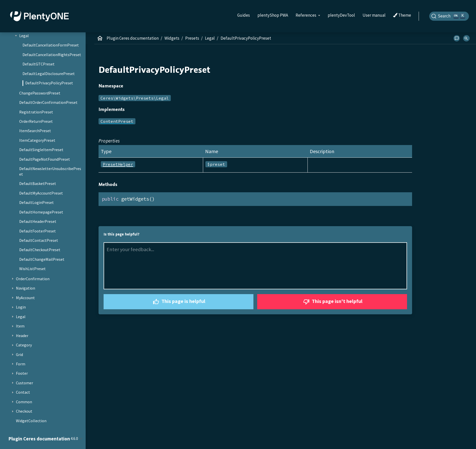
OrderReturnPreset (36, 121)
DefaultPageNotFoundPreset (45, 159)
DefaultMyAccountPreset (41, 193)
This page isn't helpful (332, 302)
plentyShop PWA (273, 15)
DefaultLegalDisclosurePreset (49, 74)
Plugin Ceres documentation (133, 38)
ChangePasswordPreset (40, 93)
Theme (402, 15)
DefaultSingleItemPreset (41, 150)
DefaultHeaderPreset (38, 221)
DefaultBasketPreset (38, 183)
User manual (374, 15)
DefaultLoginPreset (37, 202)
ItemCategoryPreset (37, 140)
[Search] (449, 16)
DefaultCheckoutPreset (40, 250)
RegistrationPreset (36, 112)
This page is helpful (178, 302)
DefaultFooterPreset (38, 231)
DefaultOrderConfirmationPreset (48, 102)
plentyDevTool (341, 15)
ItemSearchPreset (35, 131)
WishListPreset (32, 269)
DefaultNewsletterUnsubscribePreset (50, 171)
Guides (244, 15)
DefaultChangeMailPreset (42, 259)
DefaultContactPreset (39, 240)
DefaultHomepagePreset (41, 212)
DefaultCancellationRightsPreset (52, 55)
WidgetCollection (31, 421)
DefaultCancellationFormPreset (51, 45)
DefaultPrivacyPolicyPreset (49, 83)
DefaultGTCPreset (39, 64)
